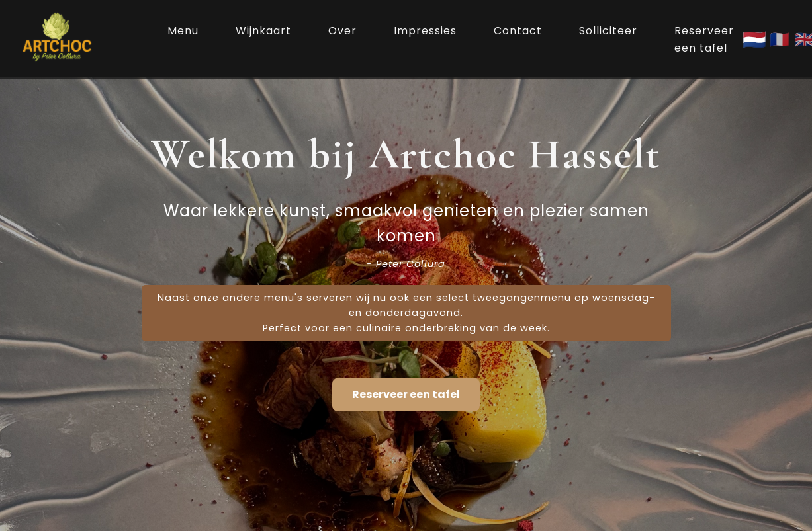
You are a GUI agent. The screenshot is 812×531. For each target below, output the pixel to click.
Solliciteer (608, 31)
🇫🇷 (780, 39)
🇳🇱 (754, 39)
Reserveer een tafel (704, 39)
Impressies (425, 31)
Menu (183, 31)
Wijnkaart (263, 31)
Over (342, 31)
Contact (518, 31)
